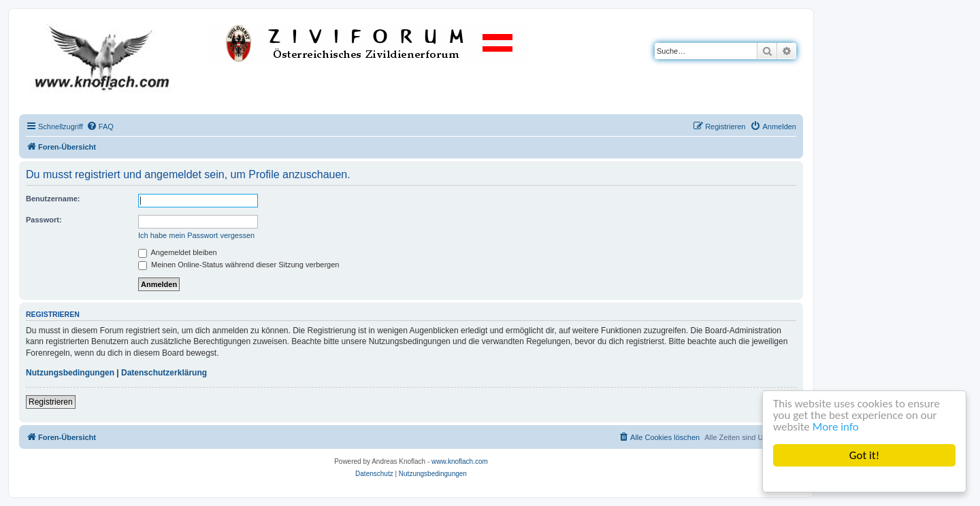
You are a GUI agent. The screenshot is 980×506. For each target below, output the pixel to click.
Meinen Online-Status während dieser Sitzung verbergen (239, 265)
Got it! (864, 455)
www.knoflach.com (460, 461)
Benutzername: (53, 199)
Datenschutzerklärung (164, 373)
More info (836, 427)
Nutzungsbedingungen (70, 373)
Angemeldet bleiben (178, 252)
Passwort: (44, 220)
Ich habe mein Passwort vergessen (196, 235)
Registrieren (51, 402)
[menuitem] (100, 126)
